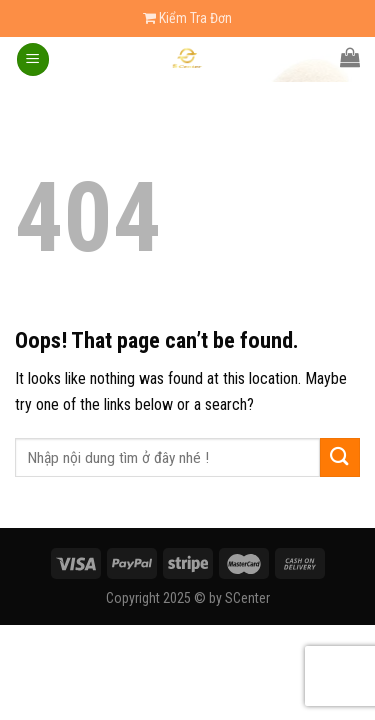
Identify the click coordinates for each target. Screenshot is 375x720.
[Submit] (340, 457)
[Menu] (33, 59)
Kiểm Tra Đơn (187, 18)
